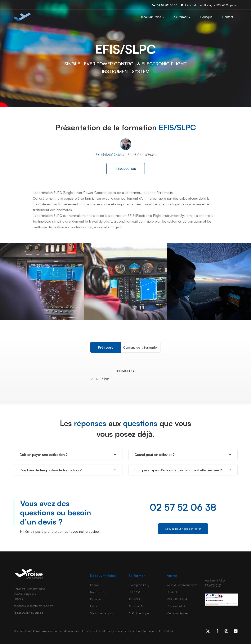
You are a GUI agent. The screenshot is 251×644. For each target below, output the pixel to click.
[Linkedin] (236, 631)
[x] (208, 631)
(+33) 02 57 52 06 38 (28, 613)
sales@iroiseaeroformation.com (34, 606)
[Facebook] (217, 631)
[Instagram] (226, 631)
